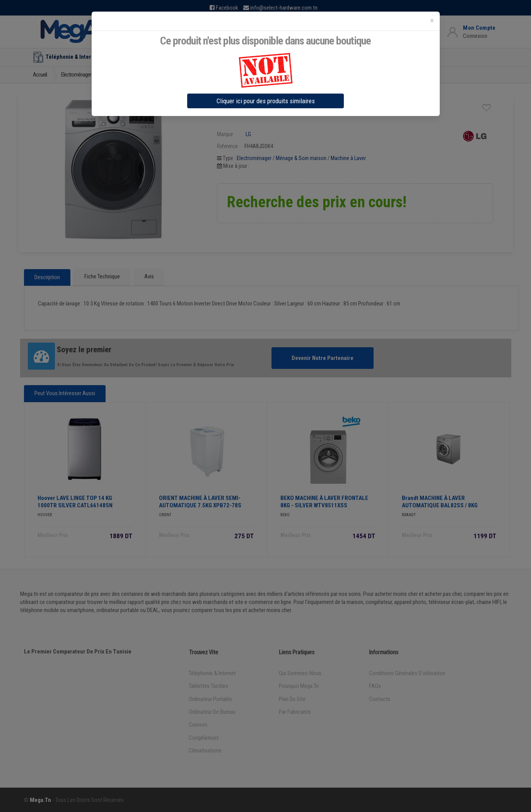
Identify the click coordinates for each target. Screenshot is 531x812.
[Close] (432, 21)
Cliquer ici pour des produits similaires (266, 101)
